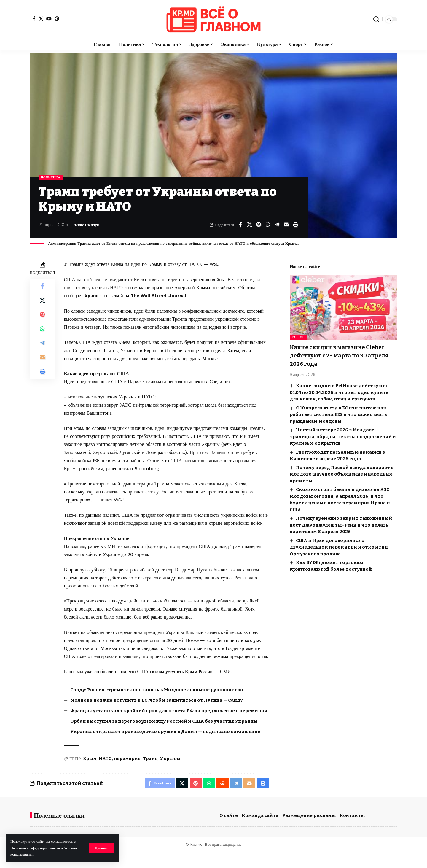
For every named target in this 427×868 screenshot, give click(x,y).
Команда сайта (260, 831)
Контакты (352, 831)
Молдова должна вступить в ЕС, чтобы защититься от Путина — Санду (161, 700)
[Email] (286, 225)
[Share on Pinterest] (259, 225)
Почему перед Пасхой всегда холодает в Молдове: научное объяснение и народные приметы (342, 470)
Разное (298, 333)
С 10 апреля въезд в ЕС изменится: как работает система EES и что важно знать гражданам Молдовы (338, 410)
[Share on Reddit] (221, 798)
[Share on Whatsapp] (268, 225)
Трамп (150, 773)
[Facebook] (34, 19)
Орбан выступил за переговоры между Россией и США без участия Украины (169, 728)
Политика (52, 177)
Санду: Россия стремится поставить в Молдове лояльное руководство (161, 690)
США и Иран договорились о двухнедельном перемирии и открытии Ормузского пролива (339, 543)
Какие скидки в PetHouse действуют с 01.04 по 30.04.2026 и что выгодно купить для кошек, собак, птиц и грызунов (339, 388)
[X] (41, 19)
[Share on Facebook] (240, 225)
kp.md (92, 296)
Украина (170, 773)
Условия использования (32, 854)
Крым (90, 773)
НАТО (105, 773)
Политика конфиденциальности (39, 848)
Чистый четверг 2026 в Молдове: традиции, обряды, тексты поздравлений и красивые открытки (343, 432)
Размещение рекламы (309, 831)
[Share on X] (249, 225)
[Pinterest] (57, 19)
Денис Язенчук (89, 225)
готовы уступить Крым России (184, 672)
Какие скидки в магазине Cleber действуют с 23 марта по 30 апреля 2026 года (342, 351)
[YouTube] (49, 19)
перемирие (127, 773)
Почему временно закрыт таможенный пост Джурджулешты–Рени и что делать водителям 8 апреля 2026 (341, 521)
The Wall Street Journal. (161, 296)
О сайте (229, 831)
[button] (101, 848)
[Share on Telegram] (277, 225)
